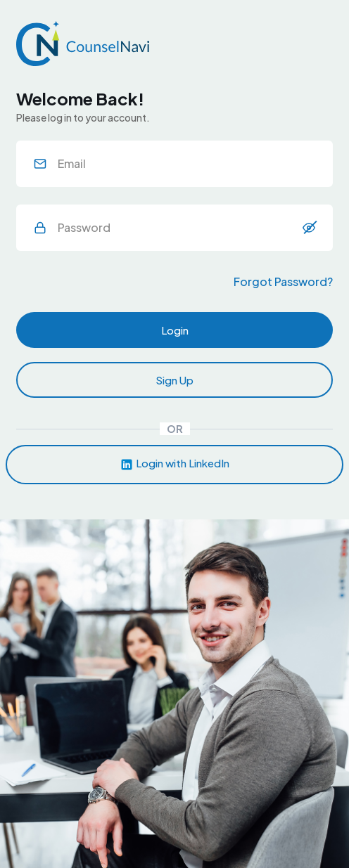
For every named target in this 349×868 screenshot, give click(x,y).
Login (175, 330)
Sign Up (174, 380)
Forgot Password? (283, 281)
